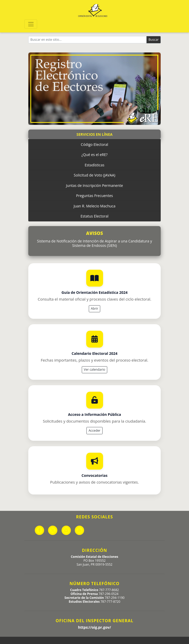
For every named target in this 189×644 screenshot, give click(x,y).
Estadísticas (95, 165)
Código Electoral (94, 144)
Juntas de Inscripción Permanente (94, 185)
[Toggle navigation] (31, 24)
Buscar (154, 40)
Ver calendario (95, 370)
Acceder (95, 431)
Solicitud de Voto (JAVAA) (95, 175)
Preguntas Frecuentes (95, 196)
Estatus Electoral (94, 216)
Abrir (95, 309)
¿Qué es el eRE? (95, 155)
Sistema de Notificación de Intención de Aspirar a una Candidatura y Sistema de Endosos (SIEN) (94, 243)
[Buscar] (87, 40)
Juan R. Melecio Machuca (94, 206)
